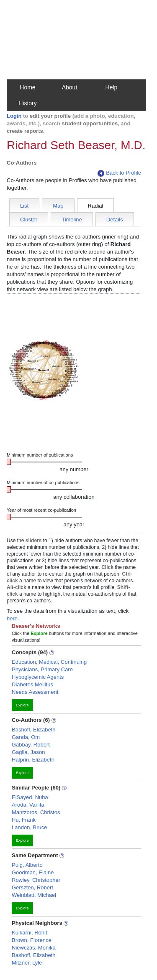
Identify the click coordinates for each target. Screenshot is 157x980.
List (24, 206)
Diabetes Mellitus (32, 684)
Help (112, 87)
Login (14, 116)
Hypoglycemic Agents (38, 677)
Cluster (29, 220)
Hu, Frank (24, 820)
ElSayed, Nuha (30, 797)
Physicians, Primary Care (42, 669)
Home (27, 87)
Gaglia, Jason (28, 752)
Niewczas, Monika (34, 948)
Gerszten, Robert (32, 887)
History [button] (28, 103)
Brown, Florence (32, 940)
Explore (22, 705)
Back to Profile (119, 173)
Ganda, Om (26, 737)
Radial (96, 206)
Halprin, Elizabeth (33, 760)
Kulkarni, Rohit (30, 933)
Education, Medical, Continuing (49, 662)
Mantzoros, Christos (36, 812)
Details (115, 220)
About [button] (70, 87)
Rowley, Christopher (36, 880)
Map (58, 206)
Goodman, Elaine (33, 872)
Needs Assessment (35, 692)
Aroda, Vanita (28, 805)
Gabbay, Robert (31, 745)
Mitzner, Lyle (27, 963)
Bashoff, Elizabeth (34, 730)
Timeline (72, 220)
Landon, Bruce (30, 827)
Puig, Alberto (27, 865)
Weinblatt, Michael (34, 895)
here (12, 618)
